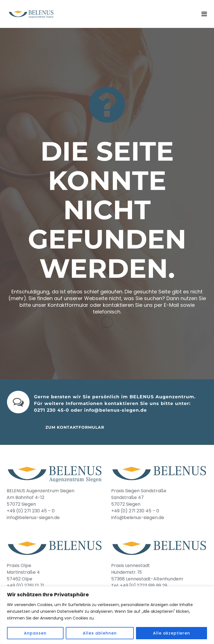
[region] (107, 615)
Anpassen (35, 633)
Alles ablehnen (100, 633)
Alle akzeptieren (172, 633)
